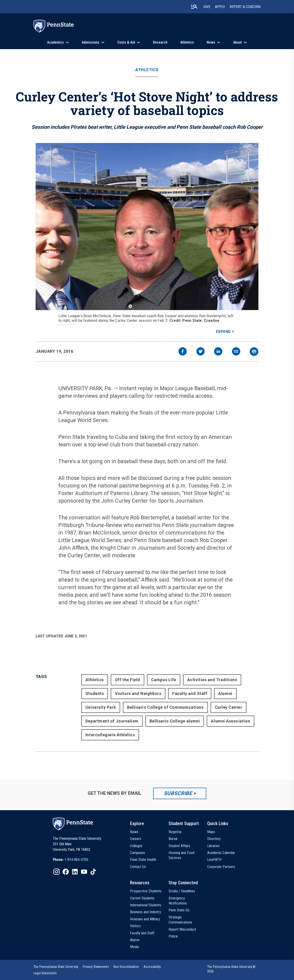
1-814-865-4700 (76, 860)
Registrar (175, 832)
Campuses (137, 853)
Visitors (135, 926)
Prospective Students (146, 891)
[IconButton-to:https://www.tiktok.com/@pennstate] (93, 872)
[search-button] (194, 7)
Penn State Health (143, 860)
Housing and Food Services (181, 855)
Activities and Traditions (212, 680)
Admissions (91, 42)
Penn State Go (179, 910)
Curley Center (229, 707)
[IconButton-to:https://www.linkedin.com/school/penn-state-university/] (75, 872)
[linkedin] (218, 352)
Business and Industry (146, 912)
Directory (214, 839)
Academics (55, 42)
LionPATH (214, 860)
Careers (136, 839)
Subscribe (178, 793)
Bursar (173, 839)
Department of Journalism (112, 721)
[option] (71, 860)
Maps (211, 832)
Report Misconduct (182, 929)
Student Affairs (179, 846)
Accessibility (152, 967)
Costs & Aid (126, 42)
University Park (101, 707)
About (237, 42)
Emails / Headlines (182, 891)
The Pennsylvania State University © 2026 (231, 969)
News (211, 42)
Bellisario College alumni (175, 721)
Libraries (213, 846)
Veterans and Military (145, 919)
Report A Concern (245, 7)
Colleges (136, 846)
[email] (236, 352)
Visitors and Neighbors (138, 693)
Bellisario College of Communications (165, 707)
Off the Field (127, 680)
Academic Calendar (221, 853)
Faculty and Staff (190, 693)
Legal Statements (45, 973)
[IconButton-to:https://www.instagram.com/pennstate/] (57, 872)
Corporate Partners (221, 867)
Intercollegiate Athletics (110, 735)
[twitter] (201, 352)
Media (134, 947)
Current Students (142, 898)
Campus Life (164, 680)
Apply (220, 7)
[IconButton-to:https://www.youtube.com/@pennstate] (84, 872)
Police (173, 936)
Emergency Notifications (178, 901)
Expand (223, 332)
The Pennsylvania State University (56, 967)
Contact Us (138, 867)
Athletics (187, 42)
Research (160, 42)
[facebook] (183, 352)
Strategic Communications (180, 920)
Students (95, 693)
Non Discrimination (126, 967)
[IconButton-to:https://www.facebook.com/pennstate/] (66, 872)
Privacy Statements (96, 967)
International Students (146, 905)
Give (207, 7)
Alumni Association (230, 721)
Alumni (225, 693)
